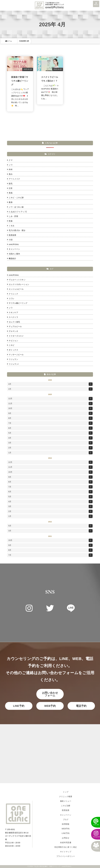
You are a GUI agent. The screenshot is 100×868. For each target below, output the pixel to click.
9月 (50, 413)
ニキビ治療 (66, 806)
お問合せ (66, 838)
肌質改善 (12, 235)
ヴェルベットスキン (16, 280)
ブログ (66, 819)
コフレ (11, 298)
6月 (50, 428)
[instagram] (94, 834)
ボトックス (13, 350)
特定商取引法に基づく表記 (66, 847)
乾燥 (10, 221)
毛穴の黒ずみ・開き (16, 230)
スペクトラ (13, 317)
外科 (10, 169)
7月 (50, 423)
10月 (50, 408)
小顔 (10, 240)
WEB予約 (50, 706)
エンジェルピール (15, 289)
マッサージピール (15, 355)
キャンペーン (13, 249)
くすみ (11, 226)
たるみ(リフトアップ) (17, 212)
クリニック (13, 294)
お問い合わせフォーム (50, 694)
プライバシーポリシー (66, 856)
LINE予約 (19, 706)
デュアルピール (14, 326)
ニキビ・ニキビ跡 (15, 198)
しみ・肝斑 (13, 216)
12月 (50, 399)
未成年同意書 (66, 843)
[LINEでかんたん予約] (94, 822)
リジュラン (13, 359)
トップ (66, 792)
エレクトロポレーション (18, 284)
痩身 (10, 202)
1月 (50, 453)
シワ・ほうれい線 (15, 207)
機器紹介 (12, 258)
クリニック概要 (66, 796)
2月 (50, 389)
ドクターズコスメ (15, 336)
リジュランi (13, 364)
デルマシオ (13, 331)
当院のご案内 (13, 254)
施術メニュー (66, 801)
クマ (10, 160)
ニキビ (11, 345)
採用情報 (66, 824)
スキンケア (13, 312)
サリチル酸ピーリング (17, 303)
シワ (10, 165)
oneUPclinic (13, 244)
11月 (50, 404)
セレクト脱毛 (13, 322)
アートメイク (13, 179)
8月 (50, 418)
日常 (10, 188)
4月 (50, 384)
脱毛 (10, 184)
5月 (50, 433)
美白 (10, 174)
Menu (96, 4)
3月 (50, 443)
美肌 (10, 193)
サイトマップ (66, 852)
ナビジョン (13, 341)
